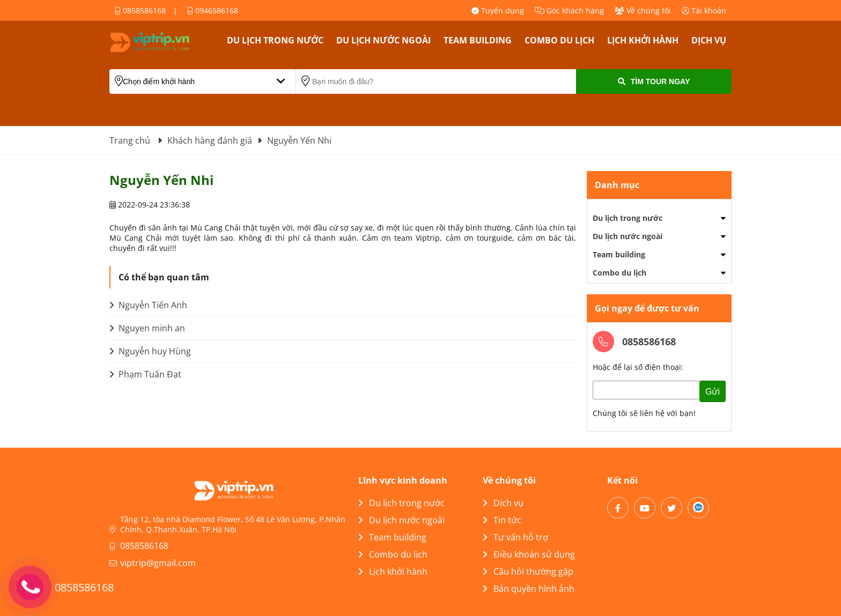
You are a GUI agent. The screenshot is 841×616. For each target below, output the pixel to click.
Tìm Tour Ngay (654, 81)
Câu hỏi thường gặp (528, 572)
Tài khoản (704, 10)
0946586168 (213, 10)
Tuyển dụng (498, 10)
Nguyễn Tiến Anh (148, 305)
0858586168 (140, 10)
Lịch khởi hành (643, 40)
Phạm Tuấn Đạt (145, 374)
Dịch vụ (709, 40)
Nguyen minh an (147, 328)
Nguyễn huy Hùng (150, 351)
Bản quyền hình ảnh (529, 589)
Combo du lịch (559, 40)
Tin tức (502, 520)
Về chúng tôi (643, 10)
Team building (478, 40)
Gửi (713, 392)
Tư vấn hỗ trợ (515, 537)
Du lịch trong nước (275, 40)
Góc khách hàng (569, 10)
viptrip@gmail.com (158, 563)
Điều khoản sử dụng (529, 554)
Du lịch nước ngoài (383, 40)
